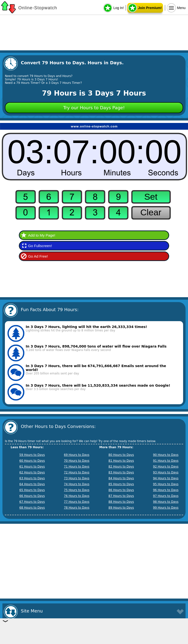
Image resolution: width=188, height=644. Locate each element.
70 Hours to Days (77, 461)
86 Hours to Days (121, 490)
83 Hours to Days (121, 472)
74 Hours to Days (77, 484)
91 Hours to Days (166, 461)
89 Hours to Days (121, 508)
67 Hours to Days (32, 502)
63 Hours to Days (32, 478)
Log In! (119, 8)
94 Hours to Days (166, 478)
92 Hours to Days (166, 467)
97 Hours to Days (166, 496)
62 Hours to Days (32, 472)
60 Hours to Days (32, 461)
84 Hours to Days (121, 478)
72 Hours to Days (77, 472)
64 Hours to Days (32, 484)
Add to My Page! (42, 235)
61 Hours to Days (32, 467)
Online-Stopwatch (38, 8)
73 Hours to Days (77, 478)
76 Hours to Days (77, 496)
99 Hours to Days (166, 508)
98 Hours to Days (166, 502)
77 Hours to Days (77, 502)
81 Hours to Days (121, 461)
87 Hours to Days (121, 496)
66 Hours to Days (32, 496)
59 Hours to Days (32, 455)
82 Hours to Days (121, 467)
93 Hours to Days (166, 472)
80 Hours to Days (121, 455)
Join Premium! (150, 8)
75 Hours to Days (77, 490)
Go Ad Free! (38, 256)
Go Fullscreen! (40, 246)
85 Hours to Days (121, 484)
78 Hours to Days (77, 508)
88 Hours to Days (121, 502)
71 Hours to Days (77, 467)
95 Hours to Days (166, 484)
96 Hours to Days (166, 490)
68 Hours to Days (32, 508)
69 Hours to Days (77, 455)
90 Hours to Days (166, 455)
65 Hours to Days (32, 490)
